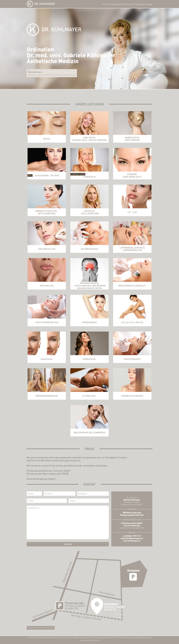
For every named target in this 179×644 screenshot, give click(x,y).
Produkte (138, 4)
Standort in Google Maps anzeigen (41, 628)
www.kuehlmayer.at (132, 541)
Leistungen (116, 4)
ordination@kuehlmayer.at (132, 538)
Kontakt (149, 4)
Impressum (84, 640)
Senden (68, 544)
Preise (127, 4)
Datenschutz (95, 640)
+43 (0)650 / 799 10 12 (132, 536)
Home (105, 4)
